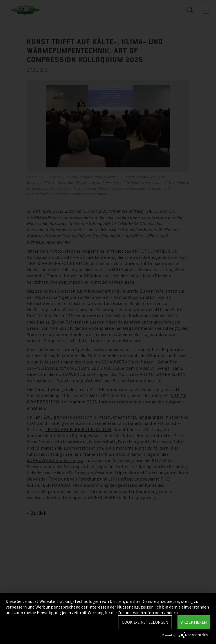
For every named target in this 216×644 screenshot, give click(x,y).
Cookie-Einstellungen (145, 622)
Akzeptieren (194, 622)
